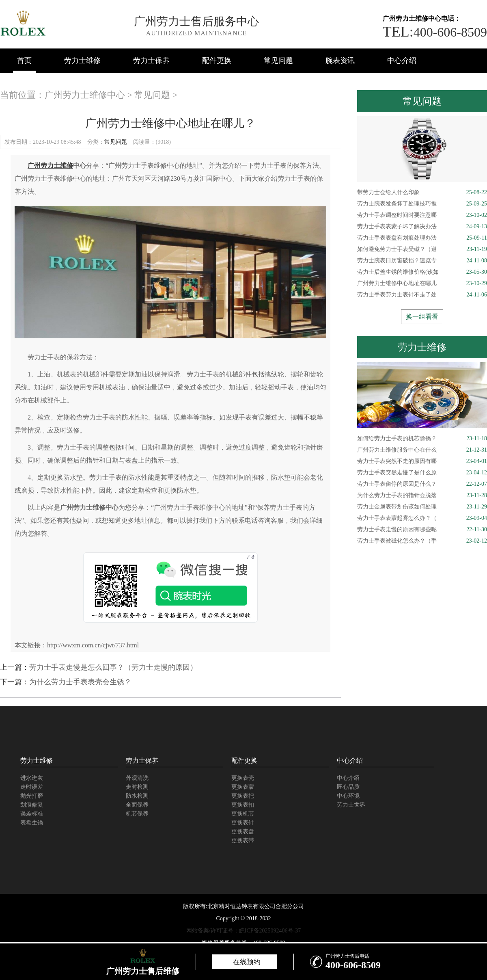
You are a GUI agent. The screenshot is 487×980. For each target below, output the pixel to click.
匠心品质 (348, 787)
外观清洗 (137, 778)
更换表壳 (243, 778)
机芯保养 (137, 814)
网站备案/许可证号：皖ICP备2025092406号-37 (243, 931)
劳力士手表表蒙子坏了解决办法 (422, 227)
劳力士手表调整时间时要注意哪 (422, 215)
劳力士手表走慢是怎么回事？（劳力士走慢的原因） (113, 667)
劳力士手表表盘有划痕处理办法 (422, 238)
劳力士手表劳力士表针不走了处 (422, 295)
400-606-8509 (435, 32)
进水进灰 (32, 778)
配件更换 (217, 61)
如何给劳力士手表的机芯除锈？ (422, 439)
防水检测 (137, 796)
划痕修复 (32, 805)
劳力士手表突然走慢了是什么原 (422, 473)
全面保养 (137, 805)
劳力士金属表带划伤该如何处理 (422, 507)
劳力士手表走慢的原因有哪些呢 (422, 530)
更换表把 (243, 796)
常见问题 (278, 61)
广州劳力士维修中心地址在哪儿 (422, 283)
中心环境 (348, 796)
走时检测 (137, 787)
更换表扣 (243, 805)
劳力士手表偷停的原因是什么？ (422, 484)
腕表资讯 (340, 61)
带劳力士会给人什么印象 (422, 193)
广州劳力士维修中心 (85, 95)
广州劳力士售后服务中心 (196, 21)
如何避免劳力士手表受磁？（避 (422, 249)
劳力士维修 (82, 61)
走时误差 (32, 787)
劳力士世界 (351, 805)
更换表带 (243, 840)
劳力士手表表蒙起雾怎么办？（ (422, 518)
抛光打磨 (32, 796)
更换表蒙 (243, 787)
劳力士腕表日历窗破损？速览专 (422, 261)
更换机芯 (243, 814)
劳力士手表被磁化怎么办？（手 (422, 541)
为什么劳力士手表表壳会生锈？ (80, 682)
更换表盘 (243, 832)
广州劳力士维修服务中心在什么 (422, 450)
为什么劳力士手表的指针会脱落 (422, 495)
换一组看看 (422, 317)
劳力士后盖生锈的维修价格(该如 (422, 272)
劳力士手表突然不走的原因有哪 (422, 461)
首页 (24, 61)
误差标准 (32, 814)
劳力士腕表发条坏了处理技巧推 (422, 204)
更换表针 (243, 823)
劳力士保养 (151, 61)
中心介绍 (402, 61)
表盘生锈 (32, 823)
